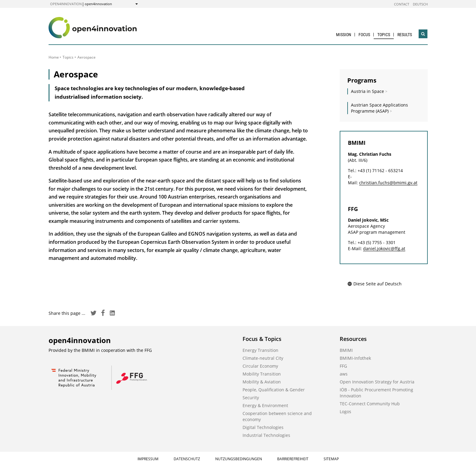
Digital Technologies (263, 427)
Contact (402, 4)
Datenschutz (187, 459)
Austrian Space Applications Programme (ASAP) (379, 108)
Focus (364, 35)
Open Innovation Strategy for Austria (377, 382)
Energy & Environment (265, 405)
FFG (343, 366)
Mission (344, 35)
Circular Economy (260, 366)
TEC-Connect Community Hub (370, 404)
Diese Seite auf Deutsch (374, 284)
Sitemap (331, 459)
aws (344, 374)
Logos (345, 412)
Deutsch (420, 4)
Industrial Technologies (266, 435)
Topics (384, 35)
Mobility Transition (262, 374)
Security (251, 398)
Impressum (148, 459)
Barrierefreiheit (293, 459)
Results (405, 35)
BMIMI (346, 350)
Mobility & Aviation (262, 382)
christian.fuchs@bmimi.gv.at (388, 183)
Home (54, 57)
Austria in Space (367, 91)
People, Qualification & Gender (274, 390)
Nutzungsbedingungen (239, 459)
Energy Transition (260, 350)
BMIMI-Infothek (355, 358)
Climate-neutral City (263, 358)
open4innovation (66, 4)
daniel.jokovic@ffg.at (384, 248)
